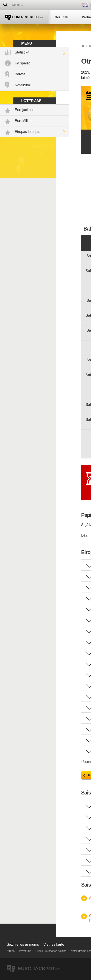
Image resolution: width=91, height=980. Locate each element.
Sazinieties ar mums (23, 944)
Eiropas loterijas (28, 132)
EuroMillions (24, 121)
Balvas (20, 74)
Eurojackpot (24, 110)
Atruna (11, 951)
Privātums (25, 951)
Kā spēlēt (22, 63)
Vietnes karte (54, 944)
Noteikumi (23, 85)
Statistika (22, 52)
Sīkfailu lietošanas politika (51, 951)
